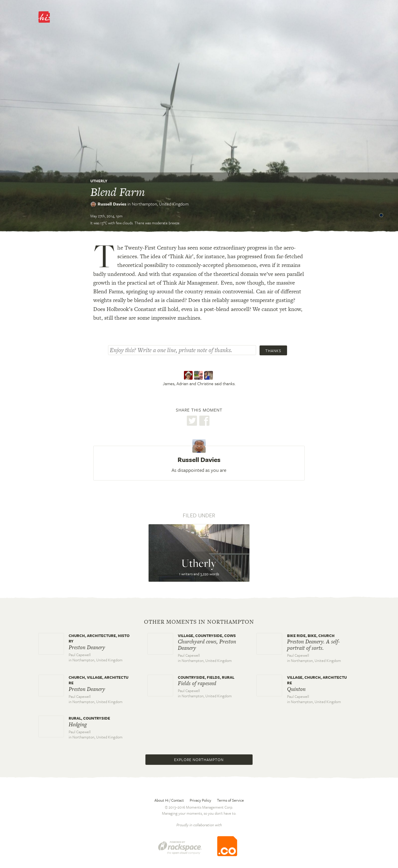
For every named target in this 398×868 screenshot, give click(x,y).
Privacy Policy (200, 800)
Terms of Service (230, 800)
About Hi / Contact (169, 800)
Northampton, (160, 204)
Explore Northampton (199, 760)
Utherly (99, 181)
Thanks (273, 351)
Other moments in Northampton (199, 622)
